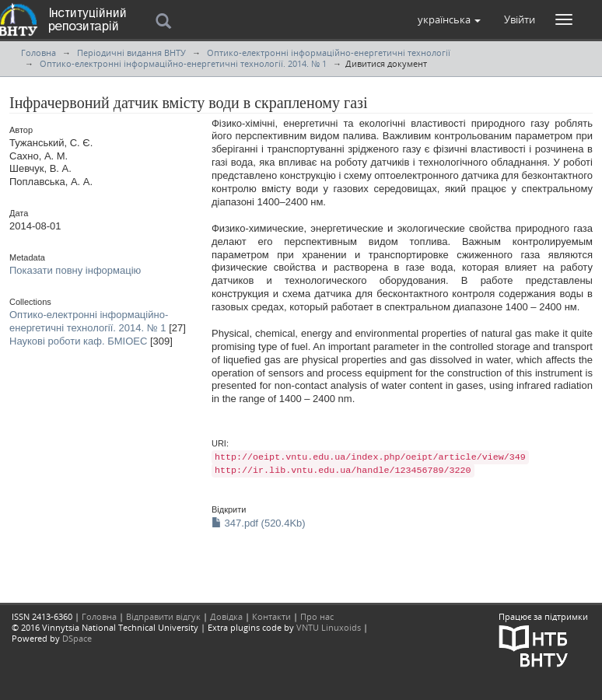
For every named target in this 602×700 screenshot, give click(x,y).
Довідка (226, 616)
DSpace (77, 638)
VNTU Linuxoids (329, 627)
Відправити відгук (163, 616)
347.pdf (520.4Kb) (259, 523)
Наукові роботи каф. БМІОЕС (78, 341)
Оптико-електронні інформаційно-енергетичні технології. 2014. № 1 (183, 63)
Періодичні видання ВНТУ (131, 52)
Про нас (317, 616)
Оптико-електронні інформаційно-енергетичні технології (329, 52)
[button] (449, 19)
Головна (38, 52)
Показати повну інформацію (75, 270)
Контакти (271, 616)
